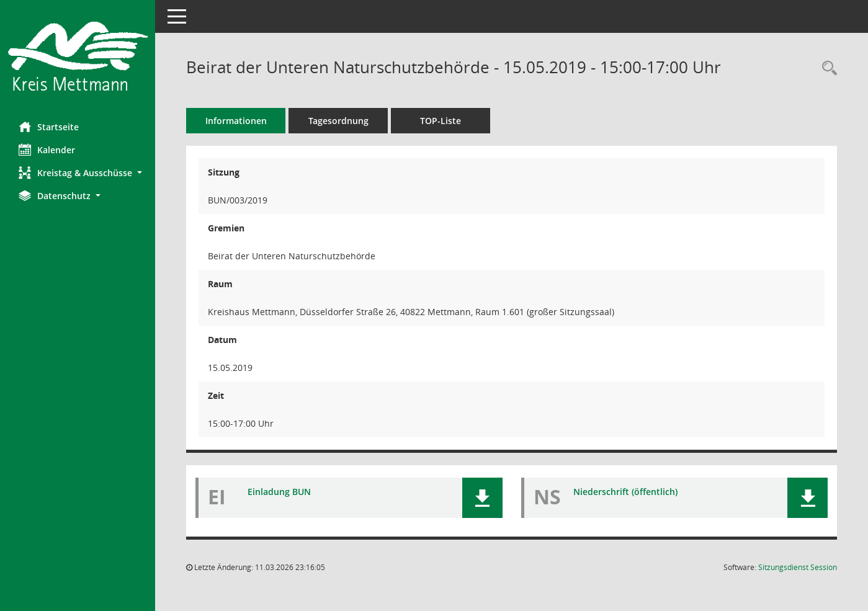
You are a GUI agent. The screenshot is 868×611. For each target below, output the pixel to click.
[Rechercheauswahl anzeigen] (826, 69)
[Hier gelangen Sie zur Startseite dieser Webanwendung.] (78, 56)
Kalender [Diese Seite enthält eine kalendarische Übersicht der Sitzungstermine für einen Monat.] (47, 149)
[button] (78, 173)
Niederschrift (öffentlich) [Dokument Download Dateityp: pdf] (625, 492)
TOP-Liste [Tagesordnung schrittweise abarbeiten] (441, 121)
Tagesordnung (338, 121)
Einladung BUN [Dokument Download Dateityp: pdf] (279, 492)
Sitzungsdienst (798, 567)
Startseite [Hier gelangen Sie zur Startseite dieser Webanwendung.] (49, 127)
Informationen (236, 121)
